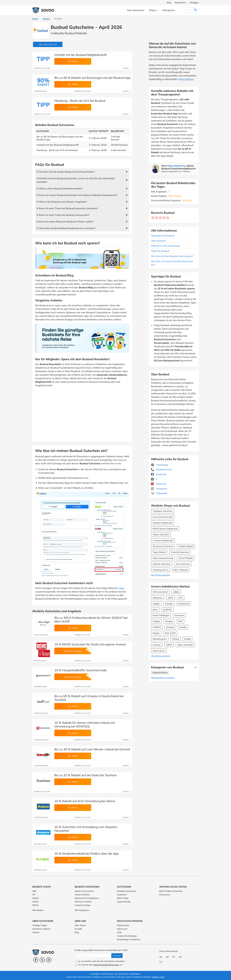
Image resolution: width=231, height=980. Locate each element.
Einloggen (194, 2)
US (161, 957)
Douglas (169, 621)
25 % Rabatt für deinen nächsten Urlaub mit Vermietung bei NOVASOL (85, 724)
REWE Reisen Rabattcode (165, 529)
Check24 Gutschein (180, 552)
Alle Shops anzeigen (161, 575)
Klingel (36, 898)
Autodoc (169, 604)
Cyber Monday (124, 902)
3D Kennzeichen (160, 592)
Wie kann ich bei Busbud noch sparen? (172, 256)
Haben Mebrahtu (176, 166)
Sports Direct (159, 651)
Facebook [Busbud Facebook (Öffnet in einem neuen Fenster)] (159, 474)
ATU (181, 598)
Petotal (175, 639)
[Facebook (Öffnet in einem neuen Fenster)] (36, 960)
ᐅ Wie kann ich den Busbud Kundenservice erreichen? (66, 228)
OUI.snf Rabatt (186, 558)
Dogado (156, 621)
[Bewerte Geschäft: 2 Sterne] (157, 218)
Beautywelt (184, 604)
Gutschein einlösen (41, 929)
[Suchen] (190, 10)
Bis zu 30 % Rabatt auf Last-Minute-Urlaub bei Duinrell (92, 749)
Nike (34, 891)
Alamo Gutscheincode (163, 558)
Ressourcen (165, 895)
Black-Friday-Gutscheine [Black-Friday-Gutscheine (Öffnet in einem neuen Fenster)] (171, 891)
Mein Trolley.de (181, 570)
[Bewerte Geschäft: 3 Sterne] (160, 218)
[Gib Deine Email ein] (93, 956)
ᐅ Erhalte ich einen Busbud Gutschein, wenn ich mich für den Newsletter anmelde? (76, 180)
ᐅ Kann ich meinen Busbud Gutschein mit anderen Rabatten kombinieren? (77, 195)
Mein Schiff (170, 633)
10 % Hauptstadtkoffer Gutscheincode (81, 670)
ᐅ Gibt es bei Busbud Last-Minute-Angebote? (62, 202)
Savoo (35, 19)
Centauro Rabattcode (163, 540)
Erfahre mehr (158, 977)
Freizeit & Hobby (82, 905)
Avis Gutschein (183, 564)
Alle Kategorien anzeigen (163, 678)
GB (167, 957)
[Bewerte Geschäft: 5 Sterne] (168, 218)
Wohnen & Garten (83, 902)
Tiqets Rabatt (159, 552)
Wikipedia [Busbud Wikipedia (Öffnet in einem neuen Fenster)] (159, 493)
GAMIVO (157, 627)
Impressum (122, 929)
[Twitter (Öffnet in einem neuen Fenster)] (42, 960)
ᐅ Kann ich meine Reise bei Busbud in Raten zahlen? (65, 222)
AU (180, 957)
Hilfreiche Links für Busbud (166, 246)
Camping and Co (161, 570)
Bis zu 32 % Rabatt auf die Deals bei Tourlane (86, 775)
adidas (176, 592)
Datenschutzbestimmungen (106, 965)
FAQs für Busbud (160, 251)
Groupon (170, 627)
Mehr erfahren (186, 79)
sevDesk (157, 645)
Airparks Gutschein (162, 564)
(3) (48, 44)
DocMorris (179, 615)
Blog (169, 2)
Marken (46, 19)
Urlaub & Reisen (160, 673)
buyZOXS (167, 610)
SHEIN (169, 645)
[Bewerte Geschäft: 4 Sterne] (164, 218)
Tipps (121, 588)
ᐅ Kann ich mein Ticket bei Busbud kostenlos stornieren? (67, 208)
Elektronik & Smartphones (87, 898)
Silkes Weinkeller (185, 645)
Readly (187, 639)
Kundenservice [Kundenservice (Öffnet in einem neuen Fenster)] (162, 469)
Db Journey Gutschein (163, 546)
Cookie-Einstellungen (127, 936)
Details (127, 68)
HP (34, 895)
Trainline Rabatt (186, 546)
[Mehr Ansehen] (195, 667)
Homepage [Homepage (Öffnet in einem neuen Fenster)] (160, 465)
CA (161, 962)
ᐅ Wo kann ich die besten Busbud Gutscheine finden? (66, 172)
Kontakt (78, 929)
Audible (156, 604)
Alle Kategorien (82, 910)
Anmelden (117, 956)
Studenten (122, 895)
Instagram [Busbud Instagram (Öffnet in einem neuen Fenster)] (159, 489)
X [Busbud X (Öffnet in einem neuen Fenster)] (154, 479)
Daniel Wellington (161, 615)
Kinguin (156, 633)
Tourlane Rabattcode (162, 523)
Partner (36, 932)
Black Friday (123, 898)
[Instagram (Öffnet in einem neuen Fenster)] (49, 960)
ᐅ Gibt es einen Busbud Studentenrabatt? (60, 188)
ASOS (171, 598)
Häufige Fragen (40, 925)
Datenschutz (123, 925)
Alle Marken (38, 910)
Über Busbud (158, 241)
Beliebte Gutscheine (126, 891)
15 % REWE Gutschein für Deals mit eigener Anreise (90, 644)
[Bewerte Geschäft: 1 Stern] (153, 218)
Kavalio (183, 627)
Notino (36, 902)
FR (174, 957)
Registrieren (180, 2)
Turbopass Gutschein (162, 511)
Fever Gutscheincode (163, 517)
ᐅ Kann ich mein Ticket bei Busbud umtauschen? (63, 215)
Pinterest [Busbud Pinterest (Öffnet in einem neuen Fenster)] (158, 484)
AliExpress (157, 598)
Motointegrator (160, 639)
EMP (180, 621)
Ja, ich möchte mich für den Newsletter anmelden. (101, 961)
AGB (119, 932)
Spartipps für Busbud (163, 236)
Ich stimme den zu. (99, 965)
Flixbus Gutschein (161, 535)
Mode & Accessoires (84, 891)
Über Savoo (80, 925)
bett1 (155, 610)
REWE (36, 905)
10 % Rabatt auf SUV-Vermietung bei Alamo (85, 801)
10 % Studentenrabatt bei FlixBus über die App (86, 853)
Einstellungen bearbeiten (129, 939)
